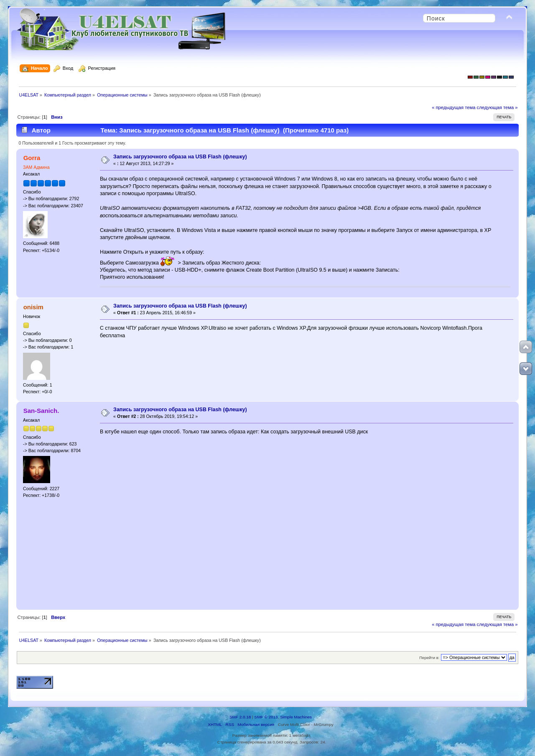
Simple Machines (296, 717)
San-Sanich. (41, 411)
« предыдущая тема (453, 107)
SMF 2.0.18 (240, 717)
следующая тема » (497, 107)
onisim (33, 307)
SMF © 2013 (266, 717)
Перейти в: (429, 658)
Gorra (32, 158)
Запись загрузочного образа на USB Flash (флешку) (180, 157)
